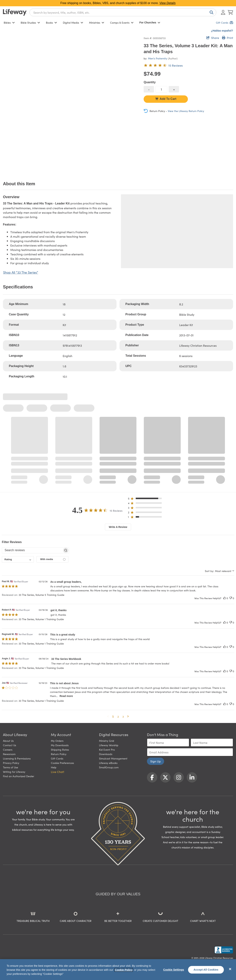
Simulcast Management (113, 758)
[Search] (211, 12)
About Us (8, 741)
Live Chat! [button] (58, 772)
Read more (66, 696)
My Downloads (60, 745)
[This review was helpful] (225, 598)
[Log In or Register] (223, 12)
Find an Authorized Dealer (19, 776)
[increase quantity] (174, 89)
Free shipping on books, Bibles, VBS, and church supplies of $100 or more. (118, 3)
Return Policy (59, 754)
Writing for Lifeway (14, 772)
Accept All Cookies (206, 970)
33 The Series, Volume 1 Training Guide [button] (41, 619)
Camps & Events (122, 23)
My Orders (57, 741)
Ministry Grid (107, 741)
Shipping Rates (60, 750)
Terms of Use (11, 767)
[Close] (230, 969)
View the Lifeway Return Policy (186, 111)
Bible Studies (30, 23)
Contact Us (9, 745)
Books (51, 23)
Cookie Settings (174, 970)
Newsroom (9, 754)
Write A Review (118, 527)
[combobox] (123, 12)
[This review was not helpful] (231, 598)
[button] (146, 499)
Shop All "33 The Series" (21, 272)
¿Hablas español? (222, 31)
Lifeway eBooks (108, 763)
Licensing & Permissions (17, 758)
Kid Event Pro (107, 750)
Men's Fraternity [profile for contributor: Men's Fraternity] (158, 58)
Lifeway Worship (109, 745)
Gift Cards (57, 758)
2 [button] (118, 717)
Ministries (97, 23)
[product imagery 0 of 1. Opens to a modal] (71, 104)
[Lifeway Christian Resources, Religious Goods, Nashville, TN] (224, 950)
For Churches (150, 23)
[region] (118, 970)
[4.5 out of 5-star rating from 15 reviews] (163, 65)
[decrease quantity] (149, 89)
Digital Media (73, 23)
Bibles (9, 23)
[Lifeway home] (15, 12)
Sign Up (156, 761)
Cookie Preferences (62, 763)
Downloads (106, 754)
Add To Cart (166, 99)
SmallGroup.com (109, 767)
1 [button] (113, 717)
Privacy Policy (11, 763)
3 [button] (123, 717)
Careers (8, 750)
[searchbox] (32, 550)
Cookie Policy (124, 970)
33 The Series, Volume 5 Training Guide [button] (41, 595)
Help (54, 767)
